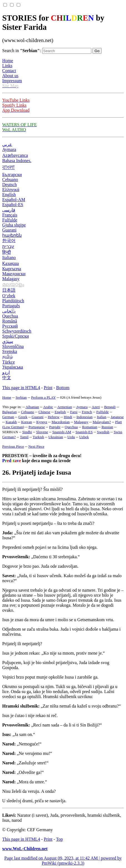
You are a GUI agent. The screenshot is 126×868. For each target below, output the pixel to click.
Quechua (10, 316)
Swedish (103, 432)
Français (10, 215)
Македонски (14, 274)
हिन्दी (7, 252)
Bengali (110, 407)
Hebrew (54, 417)
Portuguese (37, 427)
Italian (102, 417)
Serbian (21, 397)
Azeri (96, 407)
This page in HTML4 (21, 388)
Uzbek (84, 437)
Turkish (38, 437)
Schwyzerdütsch (17, 331)
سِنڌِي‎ (8, 341)
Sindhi (27, 432)
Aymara (9, 149)
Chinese (44, 412)
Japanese (117, 417)
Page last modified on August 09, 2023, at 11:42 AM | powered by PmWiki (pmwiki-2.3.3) (63, 861)
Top (60, 839)
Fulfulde (10, 220)
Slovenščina (13, 346)
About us (10, 76)
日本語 (9, 290)
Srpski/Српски (16, 336)
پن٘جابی (9, 311)
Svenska (10, 351)
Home (8, 61)
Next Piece (36, 446)
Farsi (74, 412)
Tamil (24, 437)
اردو (6, 372)
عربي (7, 144)
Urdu (71, 437)
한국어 (9, 241)
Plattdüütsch (13, 301)
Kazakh (11, 422)
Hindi (68, 417)
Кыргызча (12, 269)
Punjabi (55, 427)
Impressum (12, 81)
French (87, 412)
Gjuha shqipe (14, 225)
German (8, 417)
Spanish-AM (62, 432)
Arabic (48, 407)
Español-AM (14, 200)
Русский (10, 326)
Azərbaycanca (15, 155)
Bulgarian (9, 412)
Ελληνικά (11, 190)
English (9, 195)
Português (11, 306)
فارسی (9, 210)
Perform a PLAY (43, 397)
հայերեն (12, 235)
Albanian (32, 407)
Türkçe (8, 362)
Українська (13, 367)
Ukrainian (56, 437)
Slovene (42, 432)
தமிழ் (8, 356)
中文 (7, 378)
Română (10, 321)
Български (12, 175)
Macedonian (61, 422)
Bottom (63, 388)
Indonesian (84, 417)
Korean (27, 422)
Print (48, 388)
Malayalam (101, 422)
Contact (9, 71)
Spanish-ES (84, 432)
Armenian (65, 407)
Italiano (9, 258)
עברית (8, 246)
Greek (23, 417)
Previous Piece (13, 446)
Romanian (90, 427)
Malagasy (11, 279)
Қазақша (11, 263)
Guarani (9, 230)
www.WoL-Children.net (25, 849)
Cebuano (10, 180)
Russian (107, 427)
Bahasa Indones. (17, 161)
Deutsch (9, 185)
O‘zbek (9, 296)
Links (7, 66)
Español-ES (13, 205)
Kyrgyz (42, 422)
